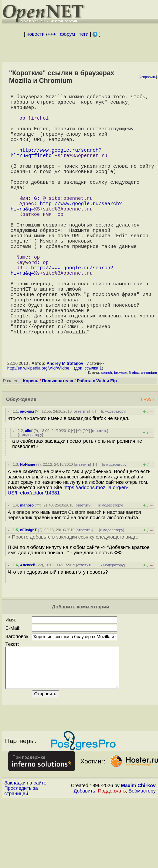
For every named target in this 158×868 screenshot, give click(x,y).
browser (120, 433)
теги (84, 34)
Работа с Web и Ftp (97, 441)
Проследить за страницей (21, 859)
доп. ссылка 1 (89, 428)
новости (36, 34)
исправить (148, 77)
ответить (81, 471)
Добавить (84, 859)
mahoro (27, 565)
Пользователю (58, 441)
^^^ (86, 491)
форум (67, 34)
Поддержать (112, 859)
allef (29, 491)
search (106, 433)
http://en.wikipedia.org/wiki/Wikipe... (40, 428)
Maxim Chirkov (138, 854)
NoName (27, 525)
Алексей (28, 625)
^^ (79, 491)
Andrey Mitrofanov (65, 424)
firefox (134, 433)
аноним (27, 471)
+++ (52, 34)
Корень (31, 441)
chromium (149, 433)
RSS (147, 459)
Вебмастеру (142, 859)
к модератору (114, 471)
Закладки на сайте (25, 851)
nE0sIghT (28, 590)
